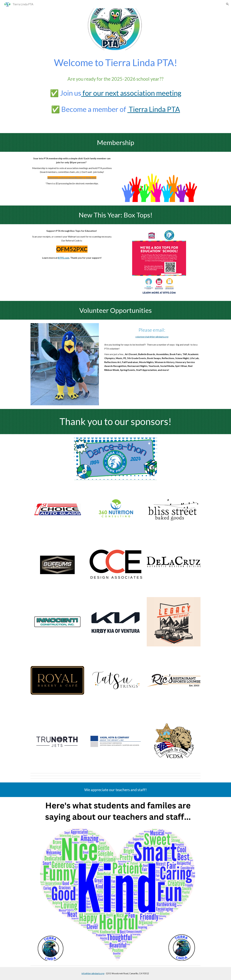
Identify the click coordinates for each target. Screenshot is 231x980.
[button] (227, 4)
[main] (115, 92)
